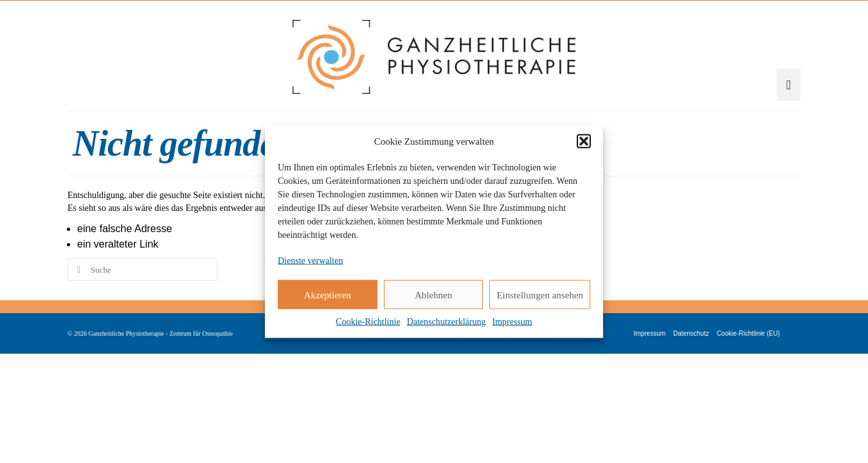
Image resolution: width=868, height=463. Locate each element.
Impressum (512, 322)
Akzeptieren (328, 295)
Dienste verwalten (310, 261)
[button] (584, 141)
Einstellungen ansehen (540, 295)
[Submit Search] (77, 319)
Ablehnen (433, 295)
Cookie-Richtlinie (368, 322)
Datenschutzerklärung (447, 322)
